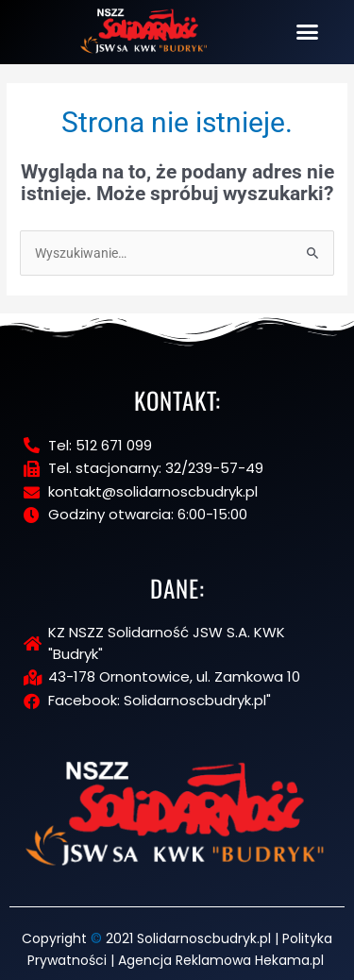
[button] (308, 32)
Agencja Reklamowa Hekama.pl (221, 960)
